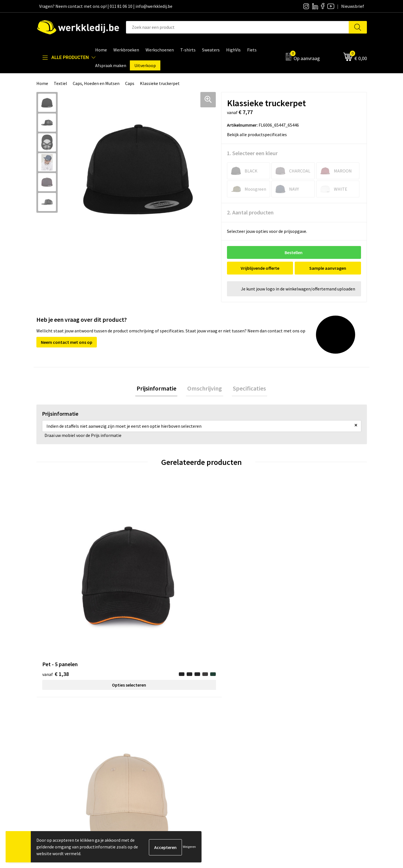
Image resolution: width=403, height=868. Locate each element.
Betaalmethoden (307, 733)
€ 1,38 (56, 572)
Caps (130, 83)
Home (42, 83)
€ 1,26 (221, 581)
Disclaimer (300, 725)
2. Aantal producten (250, 212)
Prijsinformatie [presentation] (159, 389)
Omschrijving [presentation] (205, 389)
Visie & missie (221, 742)
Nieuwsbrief (220, 733)
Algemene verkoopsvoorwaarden (158, 750)
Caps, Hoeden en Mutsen (96, 83)
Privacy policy (140, 733)
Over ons (217, 725)
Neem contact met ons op (67, 342)
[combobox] (237, 27)
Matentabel (220, 750)
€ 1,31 (138, 572)
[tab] (159, 389)
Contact (134, 725)
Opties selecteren (78, 583)
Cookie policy (139, 742)
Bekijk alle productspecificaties (259, 134)
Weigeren (189, 847)
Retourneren (303, 742)
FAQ (130, 759)
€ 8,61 (303, 581)
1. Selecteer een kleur (252, 153)
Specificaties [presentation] (247, 389)
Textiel (60, 83)
